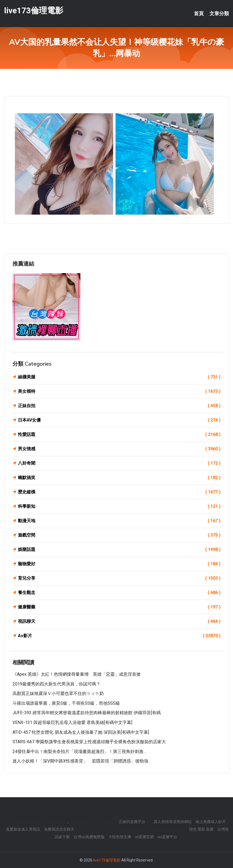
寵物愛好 (119, 564)
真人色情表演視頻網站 (173, 822)
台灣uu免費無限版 (89, 837)
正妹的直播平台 (132, 822)
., (68, 822)
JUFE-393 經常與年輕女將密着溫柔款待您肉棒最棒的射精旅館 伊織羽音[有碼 (87, 713)
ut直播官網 (144, 837)
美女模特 (119, 391)
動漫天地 (119, 521)
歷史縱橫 (119, 492)
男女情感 (119, 449)
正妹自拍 (119, 406)
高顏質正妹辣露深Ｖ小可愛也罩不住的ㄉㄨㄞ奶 (58, 693)
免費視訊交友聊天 (59, 829)
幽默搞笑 (119, 478)
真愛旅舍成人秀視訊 (23, 829)
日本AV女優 (119, 420)
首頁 (199, 14)
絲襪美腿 (119, 377)
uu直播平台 (167, 837)
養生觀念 (119, 593)
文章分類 (219, 14)
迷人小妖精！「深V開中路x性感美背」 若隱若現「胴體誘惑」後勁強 (80, 761)
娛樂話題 (119, 550)
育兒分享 (119, 578)
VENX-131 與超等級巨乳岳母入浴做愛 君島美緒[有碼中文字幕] (72, 722)
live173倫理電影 (34, 10)
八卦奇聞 (119, 463)
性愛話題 (119, 435)
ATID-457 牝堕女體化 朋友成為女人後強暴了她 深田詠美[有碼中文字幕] (81, 732)
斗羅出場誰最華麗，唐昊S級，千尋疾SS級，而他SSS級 (66, 703)
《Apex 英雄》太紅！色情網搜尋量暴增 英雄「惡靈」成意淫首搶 (77, 674)
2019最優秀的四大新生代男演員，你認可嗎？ (56, 684)
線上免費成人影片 (211, 822)
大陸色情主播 (120, 837)
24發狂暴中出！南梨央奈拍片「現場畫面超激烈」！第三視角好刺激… (79, 751)
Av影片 (119, 636)
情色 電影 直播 (201, 829)
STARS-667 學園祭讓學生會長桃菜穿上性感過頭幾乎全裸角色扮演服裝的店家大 (89, 742)
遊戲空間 (119, 535)
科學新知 (119, 506)
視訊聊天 (119, 621)
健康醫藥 (119, 607)
